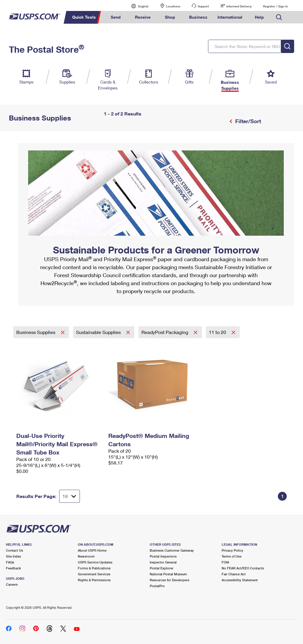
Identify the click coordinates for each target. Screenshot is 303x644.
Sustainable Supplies (99, 332)
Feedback (13, 568)
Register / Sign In (275, 6)
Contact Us (14, 550)
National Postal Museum (168, 574)
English (137, 6)
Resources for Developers (170, 580)
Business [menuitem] (198, 17)
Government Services (94, 574)
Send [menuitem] (116, 17)
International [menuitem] (230, 17)
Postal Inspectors (163, 556)
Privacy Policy (232, 550)
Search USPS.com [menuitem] (279, 17)
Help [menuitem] (259, 17)
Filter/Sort (247, 121)
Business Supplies (36, 332)
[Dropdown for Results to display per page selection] (70, 496)
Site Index (13, 556)
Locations (173, 6)
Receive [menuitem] (143, 17)
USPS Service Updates (95, 562)
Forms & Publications (94, 568)
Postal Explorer (162, 568)
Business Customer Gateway (172, 550)
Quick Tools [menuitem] (84, 17)
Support (203, 6)
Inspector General (163, 562)
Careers (12, 584)
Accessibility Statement (240, 580)
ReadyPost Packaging (165, 332)
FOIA (225, 562)
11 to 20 (218, 332)
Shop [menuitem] (170, 17)
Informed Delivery (239, 6)
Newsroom (86, 556)
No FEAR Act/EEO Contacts (243, 568)
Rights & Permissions (94, 580)
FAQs (10, 562)
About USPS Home (92, 550)
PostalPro (157, 586)
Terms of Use (232, 556)
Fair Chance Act (234, 574)
